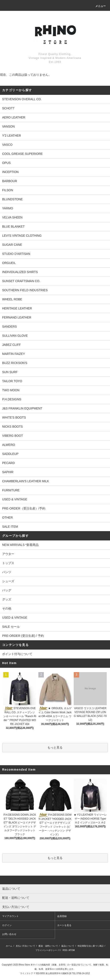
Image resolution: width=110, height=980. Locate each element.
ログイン (7, 925)
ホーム (9, 946)
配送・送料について (48, 946)
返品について (68, 946)
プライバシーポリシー (46, 950)
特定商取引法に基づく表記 (91, 946)
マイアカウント (10, 916)
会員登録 (62, 916)
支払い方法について (25, 946)
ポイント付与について (17, 654)
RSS (65, 950)
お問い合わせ (9, 934)
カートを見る (64, 925)
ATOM (72, 950)
